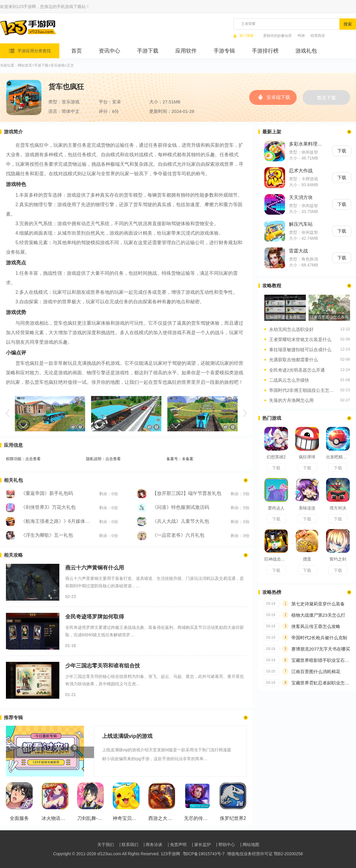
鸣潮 (301, 36)
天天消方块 (301, 197)
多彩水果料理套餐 (307, 144)
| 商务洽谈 (153, 845)
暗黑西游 (318, 36)
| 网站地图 (250, 845)
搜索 (348, 24)
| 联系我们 (129, 845)
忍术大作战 (301, 171)
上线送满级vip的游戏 (117, 736)
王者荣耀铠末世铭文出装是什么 (300, 339)
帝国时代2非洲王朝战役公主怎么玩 (303, 390)
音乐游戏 (58, 66)
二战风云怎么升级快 (289, 380)
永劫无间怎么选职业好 (291, 329)
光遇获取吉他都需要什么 (294, 360)
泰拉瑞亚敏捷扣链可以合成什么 (300, 349)
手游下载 (41, 66)
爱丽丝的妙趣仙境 (277, 36)
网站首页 (25, 66)
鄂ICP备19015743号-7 (204, 854)
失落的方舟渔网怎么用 (291, 400)
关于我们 (106, 845)
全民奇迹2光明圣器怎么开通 (297, 370)
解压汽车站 (301, 224)
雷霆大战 (298, 251)
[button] (8, 413)
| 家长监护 (201, 845)
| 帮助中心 (226, 845)
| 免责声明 (177, 845)
